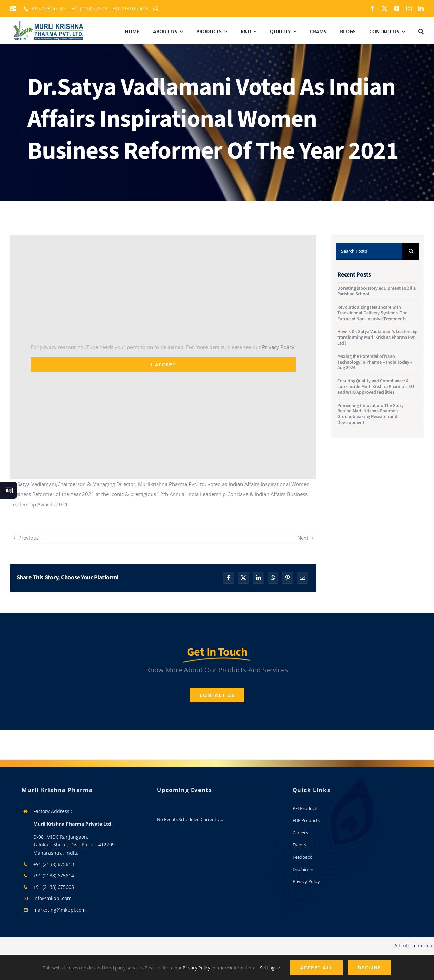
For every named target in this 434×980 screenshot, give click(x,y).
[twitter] (384, 8)
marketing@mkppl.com (60, 910)
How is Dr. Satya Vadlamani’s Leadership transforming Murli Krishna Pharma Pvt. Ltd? (378, 338)
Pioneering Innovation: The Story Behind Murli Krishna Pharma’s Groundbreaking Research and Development (370, 414)
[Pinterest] (288, 578)
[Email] (302, 578)
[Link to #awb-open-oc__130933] (8, 490)
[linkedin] (421, 8)
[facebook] (372, 8)
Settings (270, 968)
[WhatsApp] (273, 578)
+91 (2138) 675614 (54, 875)
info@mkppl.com (52, 898)
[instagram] (409, 8)
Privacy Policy (278, 347)
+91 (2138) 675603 (54, 887)
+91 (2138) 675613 (54, 864)
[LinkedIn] (258, 578)
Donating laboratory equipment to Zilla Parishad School (377, 291)
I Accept (163, 364)
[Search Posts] (369, 251)
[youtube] (397, 8)
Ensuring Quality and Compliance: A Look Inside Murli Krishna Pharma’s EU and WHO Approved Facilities (376, 387)
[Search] (411, 251)
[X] (243, 578)
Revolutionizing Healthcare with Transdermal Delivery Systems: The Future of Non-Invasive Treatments (372, 313)
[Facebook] (229, 578)
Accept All (317, 968)
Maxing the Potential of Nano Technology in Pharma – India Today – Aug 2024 (375, 362)
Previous (28, 538)
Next (303, 538)
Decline (369, 968)
